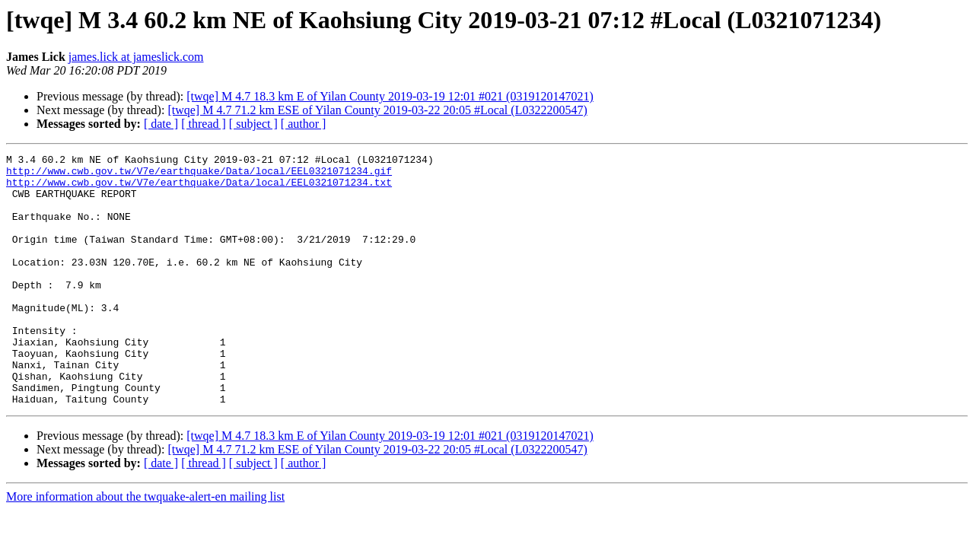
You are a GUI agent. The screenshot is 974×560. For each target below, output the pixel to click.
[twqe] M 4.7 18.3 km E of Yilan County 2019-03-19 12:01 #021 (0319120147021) (390, 96)
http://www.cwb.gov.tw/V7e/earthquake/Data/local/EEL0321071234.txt (199, 189)
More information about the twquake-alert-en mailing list (145, 547)
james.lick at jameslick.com (136, 57)
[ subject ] (253, 124)
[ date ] (161, 124)
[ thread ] (204, 124)
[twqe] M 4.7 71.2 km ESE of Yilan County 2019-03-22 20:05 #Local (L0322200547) (377, 110)
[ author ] (304, 124)
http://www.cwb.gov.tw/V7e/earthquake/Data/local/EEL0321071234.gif (199, 175)
